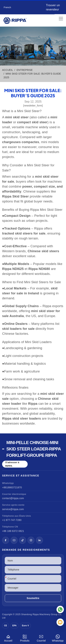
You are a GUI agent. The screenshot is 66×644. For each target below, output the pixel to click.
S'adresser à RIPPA (12, 464)
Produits (25, 638)
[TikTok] (23, 540)
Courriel (41, 638)
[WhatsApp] (60, 609)
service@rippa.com (13, 509)
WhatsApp (58, 638)
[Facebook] (6, 540)
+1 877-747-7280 (12, 520)
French (7, 7)
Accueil (8, 638)
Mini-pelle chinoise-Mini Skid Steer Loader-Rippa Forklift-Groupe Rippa (34, 449)
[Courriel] (60, 622)
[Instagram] (31, 540)
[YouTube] (14, 540)
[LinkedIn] (39, 540)
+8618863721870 (12, 487)
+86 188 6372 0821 (13, 531)
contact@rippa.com (13, 498)
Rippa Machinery (41, 614)
